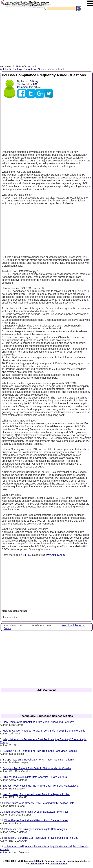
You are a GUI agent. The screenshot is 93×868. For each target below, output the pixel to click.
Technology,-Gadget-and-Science (28, 69)
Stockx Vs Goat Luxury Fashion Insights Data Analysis (36, 829)
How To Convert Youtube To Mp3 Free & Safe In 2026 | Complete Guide (44, 731)
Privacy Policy (37, 864)
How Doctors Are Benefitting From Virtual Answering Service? (38, 722)
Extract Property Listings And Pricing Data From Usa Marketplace (40, 786)
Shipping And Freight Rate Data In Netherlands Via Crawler (37, 768)
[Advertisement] (46, 39)
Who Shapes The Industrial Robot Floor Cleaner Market (36, 820)
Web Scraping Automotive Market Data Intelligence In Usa (36, 794)
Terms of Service (58, 864)
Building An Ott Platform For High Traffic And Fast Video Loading (40, 751)
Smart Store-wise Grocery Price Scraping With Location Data (39, 803)
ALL (2, 69)
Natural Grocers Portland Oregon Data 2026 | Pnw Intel (36, 812)
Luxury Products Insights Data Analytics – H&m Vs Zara (35, 777)
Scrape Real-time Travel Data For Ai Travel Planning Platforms (39, 760)
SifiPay (27, 555)
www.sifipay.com (55, 555)
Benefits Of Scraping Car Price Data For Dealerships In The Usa (41, 838)
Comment (23, 87)
